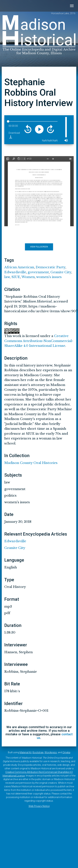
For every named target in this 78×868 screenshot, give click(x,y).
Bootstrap (38, 752)
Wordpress (51, 752)
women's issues (49, 277)
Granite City (61, 272)
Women (28, 277)
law (7, 277)
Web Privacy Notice (39, 806)
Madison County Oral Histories (31, 463)
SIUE (16, 277)
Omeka (66, 752)
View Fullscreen (39, 247)
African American (19, 267)
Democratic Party (51, 267)
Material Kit (26, 752)
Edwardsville (15, 272)
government (38, 272)
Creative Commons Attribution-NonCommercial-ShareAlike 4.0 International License (39, 341)
